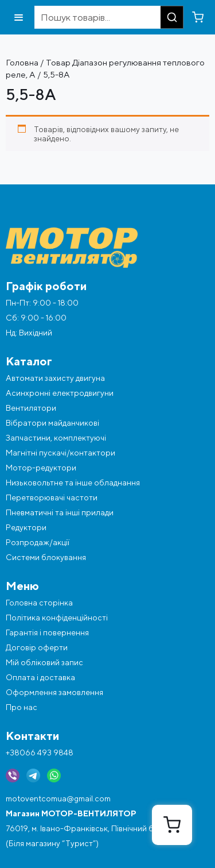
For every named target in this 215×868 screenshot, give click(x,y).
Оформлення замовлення (54, 692)
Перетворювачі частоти (52, 497)
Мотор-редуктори (41, 468)
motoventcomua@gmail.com (58, 798)
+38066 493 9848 (40, 753)
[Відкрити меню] (19, 18)
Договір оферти (37, 647)
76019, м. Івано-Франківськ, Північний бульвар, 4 (97, 828)
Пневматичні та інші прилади (60, 512)
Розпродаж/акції (38, 542)
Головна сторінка (39, 603)
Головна (22, 62)
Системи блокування (46, 557)
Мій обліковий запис (44, 662)
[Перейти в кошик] (198, 17)
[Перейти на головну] (107, 248)
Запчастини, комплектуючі (56, 438)
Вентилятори (31, 408)
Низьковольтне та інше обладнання (73, 483)
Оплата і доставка (40, 677)
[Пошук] (172, 17)
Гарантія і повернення (47, 632)
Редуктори (26, 527)
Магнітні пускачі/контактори (60, 453)
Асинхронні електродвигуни (60, 393)
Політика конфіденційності (57, 618)
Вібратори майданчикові (52, 423)
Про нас (21, 707)
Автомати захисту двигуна (55, 378)
